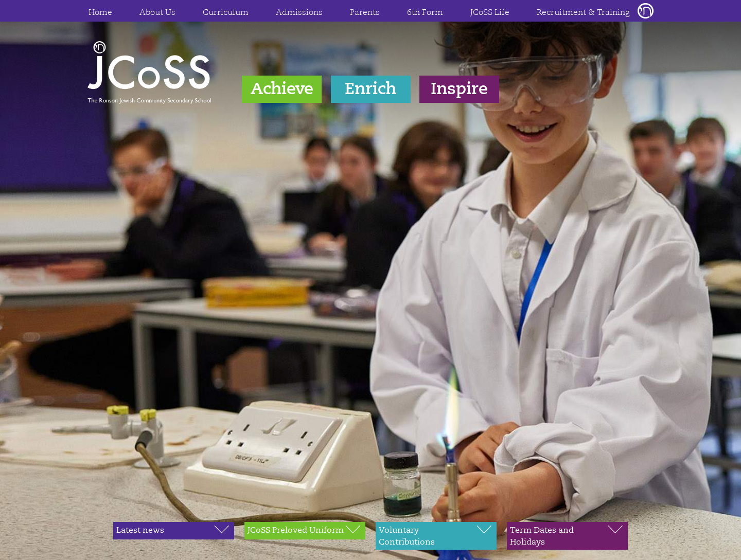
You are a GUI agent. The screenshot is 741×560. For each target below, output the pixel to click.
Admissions (299, 13)
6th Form (425, 13)
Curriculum (226, 13)
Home (100, 13)
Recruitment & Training (583, 13)
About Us (157, 13)
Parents (365, 13)
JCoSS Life (490, 13)
